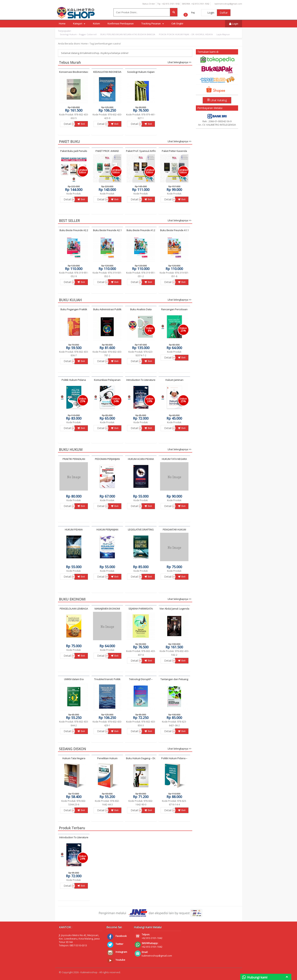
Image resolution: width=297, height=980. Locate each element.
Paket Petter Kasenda (174, 151)
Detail (67, 124)
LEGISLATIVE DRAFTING (141, 530)
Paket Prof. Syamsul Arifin (141, 151)
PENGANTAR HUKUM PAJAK (174, 531)
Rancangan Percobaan (174, 309)
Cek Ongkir (177, 24)
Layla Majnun (223, 34)
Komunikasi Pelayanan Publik (107, 382)
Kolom (96, 24)
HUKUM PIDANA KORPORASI (74, 531)
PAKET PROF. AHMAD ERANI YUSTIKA (107, 153)
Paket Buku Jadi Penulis (74, 151)
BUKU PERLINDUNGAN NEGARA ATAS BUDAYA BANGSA (128, 34)
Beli (81, 124)
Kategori (79, 24)
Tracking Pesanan (153, 24)
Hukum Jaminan (174, 380)
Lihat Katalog (217, 100)
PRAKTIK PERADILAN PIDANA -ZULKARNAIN (74, 461)
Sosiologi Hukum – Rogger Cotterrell (78, 34)
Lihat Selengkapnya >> (179, 62)
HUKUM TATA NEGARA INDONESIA (174, 461)
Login (209, 13)
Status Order (147, 4)
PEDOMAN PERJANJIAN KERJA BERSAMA (107, 461)
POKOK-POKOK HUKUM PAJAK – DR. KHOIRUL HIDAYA (186, 34)
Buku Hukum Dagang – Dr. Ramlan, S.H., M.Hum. (141, 760)
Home (62, 24)
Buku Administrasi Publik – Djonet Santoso (107, 311)
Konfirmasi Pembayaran (121, 24)
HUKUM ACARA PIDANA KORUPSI (141, 461)
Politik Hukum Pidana (74, 380)
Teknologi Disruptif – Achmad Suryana (141, 681)
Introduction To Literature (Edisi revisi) (141, 382)
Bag (193, 12)
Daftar (224, 13)
